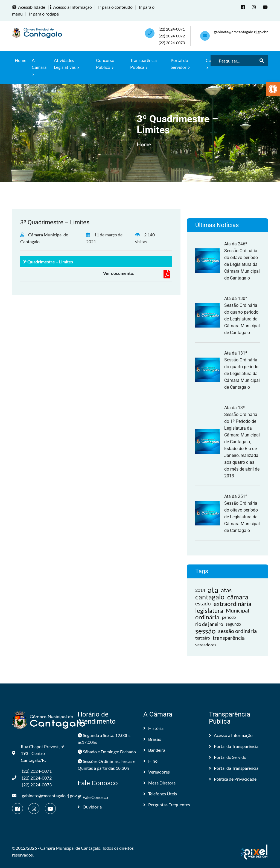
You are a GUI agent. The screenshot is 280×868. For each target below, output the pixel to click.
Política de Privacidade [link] (233, 779)
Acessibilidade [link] (29, 7)
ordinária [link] (207, 617)
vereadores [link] (206, 645)
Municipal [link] (237, 610)
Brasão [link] (152, 739)
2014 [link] (200, 590)
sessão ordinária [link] (237, 631)
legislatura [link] (209, 610)
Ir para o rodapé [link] (44, 14)
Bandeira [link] (154, 750)
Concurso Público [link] (105, 64)
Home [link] (21, 60)
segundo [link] (233, 624)
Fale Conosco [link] (93, 797)
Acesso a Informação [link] (72, 7)
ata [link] (213, 590)
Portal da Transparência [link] (234, 746)
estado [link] (203, 604)
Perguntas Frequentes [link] (167, 805)
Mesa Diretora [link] (159, 783)
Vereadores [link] (157, 772)
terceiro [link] (203, 638)
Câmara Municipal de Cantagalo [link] (70, 848)
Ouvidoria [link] (90, 807)
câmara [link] (238, 597)
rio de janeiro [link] (209, 624)
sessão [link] (205, 631)
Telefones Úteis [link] (160, 794)
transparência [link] (229, 638)
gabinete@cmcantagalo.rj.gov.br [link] (241, 32)
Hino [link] (150, 761)
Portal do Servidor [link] (180, 64)
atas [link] (226, 590)
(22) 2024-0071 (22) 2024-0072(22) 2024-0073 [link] (172, 36)
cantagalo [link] (210, 597)
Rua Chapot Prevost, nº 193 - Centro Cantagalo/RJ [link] (38, 753)
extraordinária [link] (232, 604)
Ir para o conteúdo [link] (115, 7)
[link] (273, 89)
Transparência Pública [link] (143, 64)
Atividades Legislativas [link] (66, 64)
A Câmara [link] (39, 67)
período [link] (229, 617)
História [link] (153, 728)
